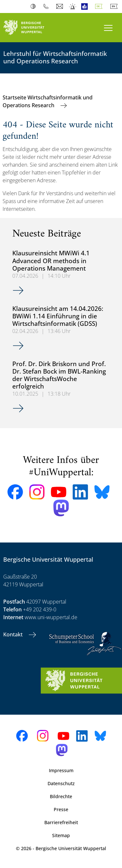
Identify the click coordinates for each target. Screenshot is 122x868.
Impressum (61, 770)
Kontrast (34, 6)
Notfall (73, 6)
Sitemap (61, 835)
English (115, 6)
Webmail (60, 6)
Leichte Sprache (86, 6)
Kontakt (14, 634)
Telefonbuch (47, 6)
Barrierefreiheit (61, 822)
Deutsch (100, 6)
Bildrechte (61, 796)
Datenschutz (61, 783)
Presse (61, 809)
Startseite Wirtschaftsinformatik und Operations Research (48, 101)
